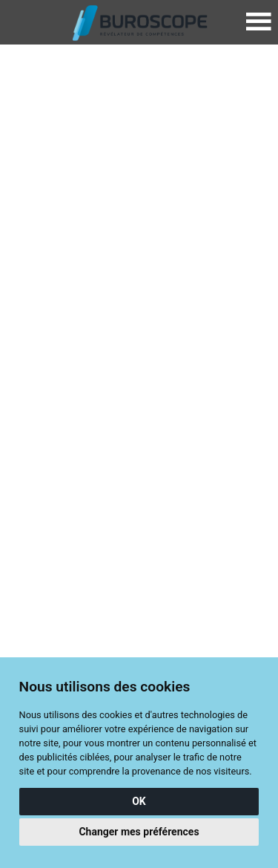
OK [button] (139, 801)
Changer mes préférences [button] (139, 832)
